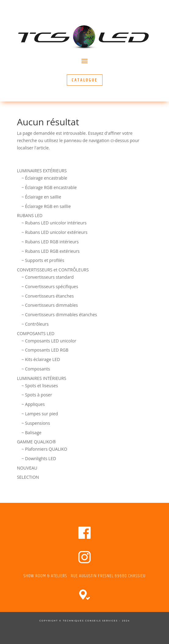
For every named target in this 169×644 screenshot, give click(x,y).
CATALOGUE (85, 80)
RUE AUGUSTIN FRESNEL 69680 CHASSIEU (108, 576)
